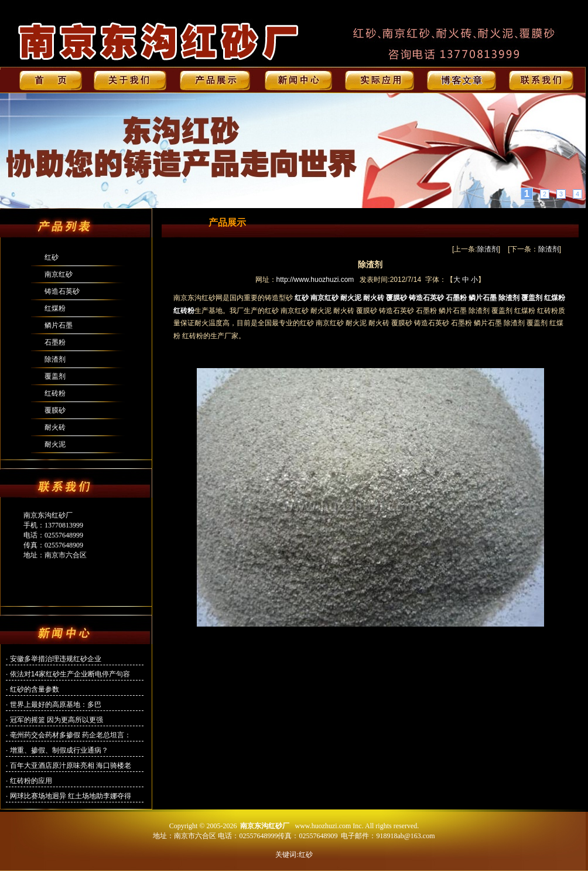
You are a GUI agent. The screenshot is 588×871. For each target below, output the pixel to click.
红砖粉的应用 (31, 781)
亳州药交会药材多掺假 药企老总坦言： (71, 735)
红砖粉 (55, 393)
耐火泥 (55, 444)
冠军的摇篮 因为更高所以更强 (57, 720)
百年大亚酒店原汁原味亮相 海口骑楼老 (71, 765)
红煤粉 (55, 308)
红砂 (52, 257)
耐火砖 (55, 427)
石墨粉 (55, 342)
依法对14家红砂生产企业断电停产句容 (70, 674)
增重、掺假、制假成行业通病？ (59, 750)
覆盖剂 (55, 376)
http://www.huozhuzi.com (315, 280)
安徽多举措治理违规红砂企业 (56, 659)
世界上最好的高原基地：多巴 (56, 705)
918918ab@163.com (405, 836)
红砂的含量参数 (35, 689)
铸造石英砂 (62, 291)
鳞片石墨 (59, 325)
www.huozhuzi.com (323, 826)
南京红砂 (59, 274)
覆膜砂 (55, 410)
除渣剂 (55, 359)
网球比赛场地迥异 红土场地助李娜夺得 (71, 796)
